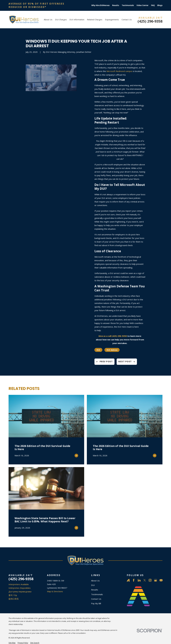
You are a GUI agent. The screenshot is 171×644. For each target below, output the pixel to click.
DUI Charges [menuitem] (61, 19)
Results (116, 5)
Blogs (160, 5)
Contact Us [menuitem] (127, 19)
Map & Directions (55, 591)
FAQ (153, 5)
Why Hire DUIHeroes (100, 5)
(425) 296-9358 (150, 21)
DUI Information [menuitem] (77, 19)
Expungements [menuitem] (112, 19)
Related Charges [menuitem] (95, 19)
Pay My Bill (96, 603)
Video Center (142, 5)
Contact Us (96, 599)
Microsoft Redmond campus (119, 71)
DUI (98, 350)
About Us (95, 581)
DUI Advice (112, 350)
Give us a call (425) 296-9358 (113, 336)
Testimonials (128, 5)
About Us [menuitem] (48, 19)
